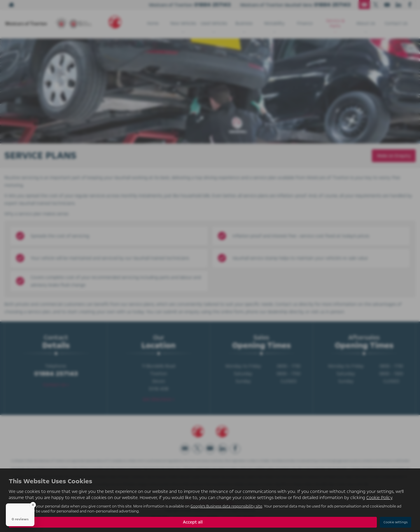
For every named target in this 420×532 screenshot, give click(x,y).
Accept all (193, 522)
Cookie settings (395, 522)
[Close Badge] (33, 505)
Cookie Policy (379, 498)
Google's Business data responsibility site (226, 506)
